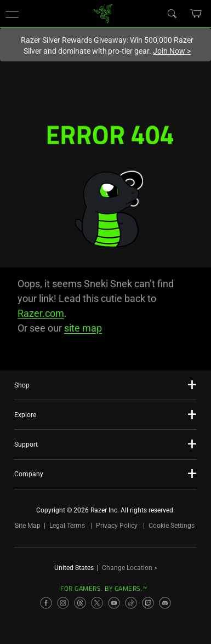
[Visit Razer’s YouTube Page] (114, 603)
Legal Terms (67, 526)
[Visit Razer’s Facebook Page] (46, 603)
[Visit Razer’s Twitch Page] (148, 603)
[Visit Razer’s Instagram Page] (63, 603)
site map (83, 328)
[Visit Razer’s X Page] (97, 603)
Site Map (28, 526)
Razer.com (41, 313)
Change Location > (130, 568)
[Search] (172, 13)
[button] (12, 14)
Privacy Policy (117, 526)
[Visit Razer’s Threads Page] (80, 603)
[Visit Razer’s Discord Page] (165, 603)
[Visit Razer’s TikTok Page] (131, 603)
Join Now (172, 51)
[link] (103, 13)
